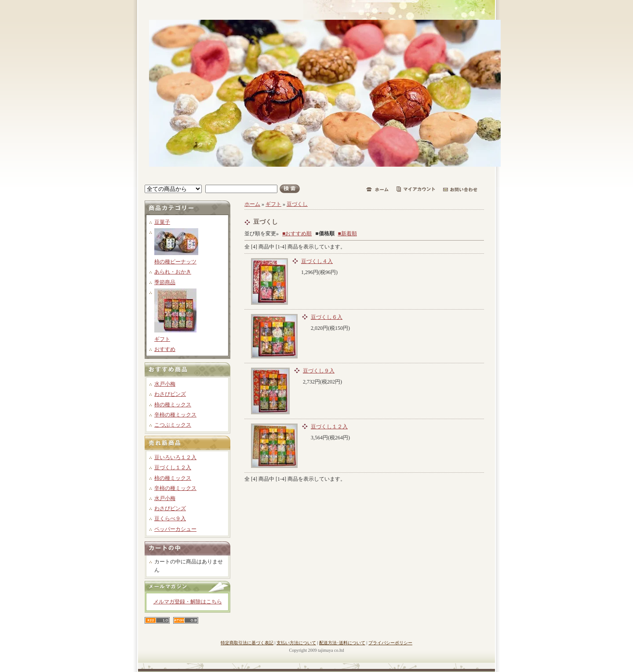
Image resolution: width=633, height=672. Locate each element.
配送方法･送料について (342, 643)
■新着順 (347, 234)
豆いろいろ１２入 (175, 457)
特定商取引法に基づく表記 (247, 643)
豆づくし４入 (317, 261)
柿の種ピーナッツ (175, 262)
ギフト (162, 339)
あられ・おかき (173, 272)
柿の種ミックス (173, 405)
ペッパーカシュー (175, 529)
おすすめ (165, 349)
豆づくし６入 (327, 317)
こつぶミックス (173, 425)
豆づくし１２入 (173, 467)
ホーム (252, 204)
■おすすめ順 (297, 234)
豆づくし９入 (319, 371)
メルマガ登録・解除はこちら (188, 602)
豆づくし (297, 204)
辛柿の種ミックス (175, 415)
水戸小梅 (165, 384)
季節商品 (165, 282)
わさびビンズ (170, 394)
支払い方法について (296, 643)
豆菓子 (162, 222)
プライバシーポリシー (390, 643)
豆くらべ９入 (170, 519)
